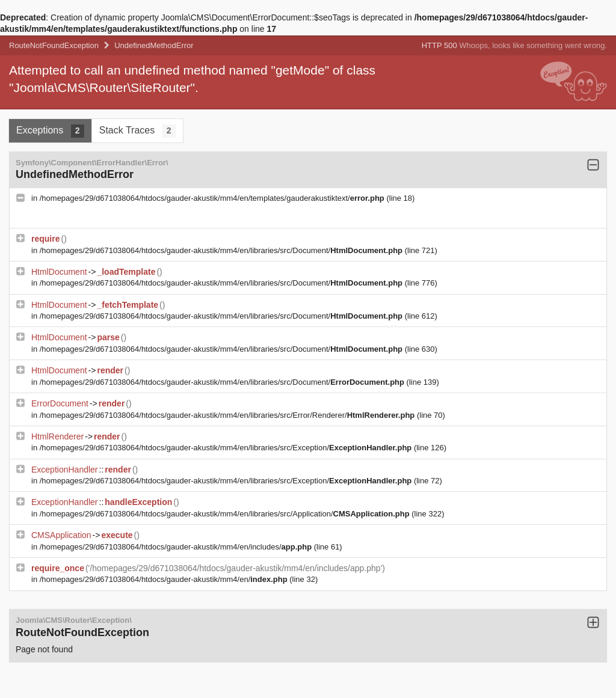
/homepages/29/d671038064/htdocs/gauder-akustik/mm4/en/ (165, 579)
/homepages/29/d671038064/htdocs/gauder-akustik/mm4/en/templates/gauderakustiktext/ (213, 198)
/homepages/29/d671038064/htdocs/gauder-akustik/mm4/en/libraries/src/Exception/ (227, 448)
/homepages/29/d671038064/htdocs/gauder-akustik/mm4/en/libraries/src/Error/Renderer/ (228, 415)
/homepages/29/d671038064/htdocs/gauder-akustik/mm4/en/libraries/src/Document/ (222, 250)
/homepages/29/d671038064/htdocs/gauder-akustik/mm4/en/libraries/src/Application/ (226, 514)
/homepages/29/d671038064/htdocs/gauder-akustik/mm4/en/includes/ (177, 547)
